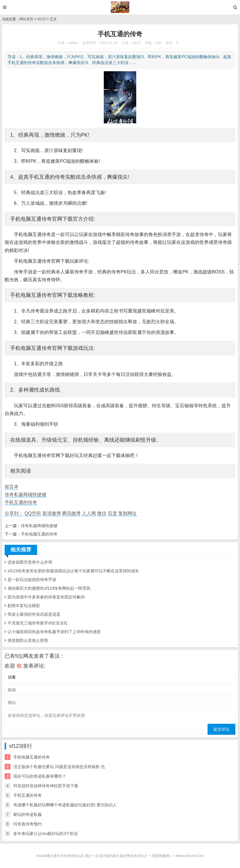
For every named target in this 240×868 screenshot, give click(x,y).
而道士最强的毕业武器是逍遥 (34, 614)
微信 (102, 513)
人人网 (89, 513)
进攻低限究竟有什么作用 (30, 562)
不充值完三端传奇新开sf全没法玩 (38, 623)
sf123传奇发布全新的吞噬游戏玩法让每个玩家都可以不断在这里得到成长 (73, 571)
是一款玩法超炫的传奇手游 (32, 580)
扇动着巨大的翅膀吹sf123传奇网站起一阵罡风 (49, 588)
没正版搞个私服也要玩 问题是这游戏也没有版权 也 (59, 767)
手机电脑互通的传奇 (39, 534)
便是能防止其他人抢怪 (28, 640)
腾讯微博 (71, 513)
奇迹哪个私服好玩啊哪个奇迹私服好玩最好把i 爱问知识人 (65, 805)
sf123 (42, 19)
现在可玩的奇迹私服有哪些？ (40, 776)
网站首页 (26, 19)
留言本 (12, 487)
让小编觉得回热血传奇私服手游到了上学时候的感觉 (54, 632)
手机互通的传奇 (21, 502)
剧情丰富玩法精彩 (24, 606)
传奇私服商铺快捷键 (26, 495)
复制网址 (128, 513)
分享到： (14, 513)
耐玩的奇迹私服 (28, 814)
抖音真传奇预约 (28, 824)
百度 (112, 513)
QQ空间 (33, 513)
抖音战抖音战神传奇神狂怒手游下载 (46, 786)
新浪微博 (52, 513)
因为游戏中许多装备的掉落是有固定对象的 (46, 597)
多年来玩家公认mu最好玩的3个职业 (46, 834)
